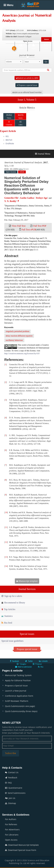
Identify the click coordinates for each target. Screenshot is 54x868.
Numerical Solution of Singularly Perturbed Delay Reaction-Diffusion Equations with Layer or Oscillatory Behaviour (26, 185)
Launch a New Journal (16, 691)
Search (21, 46)
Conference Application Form (19, 696)
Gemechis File (11, 198)
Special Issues (11, 23)
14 (6, 566)
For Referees (11, 824)
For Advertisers (12, 830)
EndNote (10, 143)
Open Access (11, 840)
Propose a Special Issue (16, 686)
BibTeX (9, 140)
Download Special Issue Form (21, 850)
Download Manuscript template (22, 845)
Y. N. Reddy (10, 201)
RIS (7, 136)
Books (26, 23)
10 (6, 512)
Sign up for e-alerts (12, 596)
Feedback (11, 778)
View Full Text (19, 226)
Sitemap (11, 803)
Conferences (40, 23)
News (7, 31)
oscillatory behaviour (14, 340)
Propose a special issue (27, 85)
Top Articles (8, 609)
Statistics (7, 616)
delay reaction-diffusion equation (19, 336)
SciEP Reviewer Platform (17, 701)
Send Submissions (15, 793)
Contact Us (12, 772)
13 (6, 557)
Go (46, 62)
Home (7, 14)
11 (6, 527)
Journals (19, 14)
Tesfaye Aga (41, 198)
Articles (32, 14)
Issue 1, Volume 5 (27, 100)
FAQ (8, 783)
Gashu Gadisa (27, 198)
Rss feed (7, 623)
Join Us (10, 798)
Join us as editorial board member (27, 92)
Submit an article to (27, 78)
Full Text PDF (40, 226)
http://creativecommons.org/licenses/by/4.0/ (22, 354)
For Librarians (12, 835)
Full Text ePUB (29, 230)
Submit (46, 39)
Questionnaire (14, 788)
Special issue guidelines (12, 641)
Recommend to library (13, 603)
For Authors (11, 819)
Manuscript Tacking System (18, 675)
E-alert (46, 46)
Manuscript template (27, 581)
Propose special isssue (27, 649)
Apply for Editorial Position (18, 680)
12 (6, 542)
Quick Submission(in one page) (20, 706)
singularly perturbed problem (17, 331)
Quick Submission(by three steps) (21, 711)
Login (33, 46)
